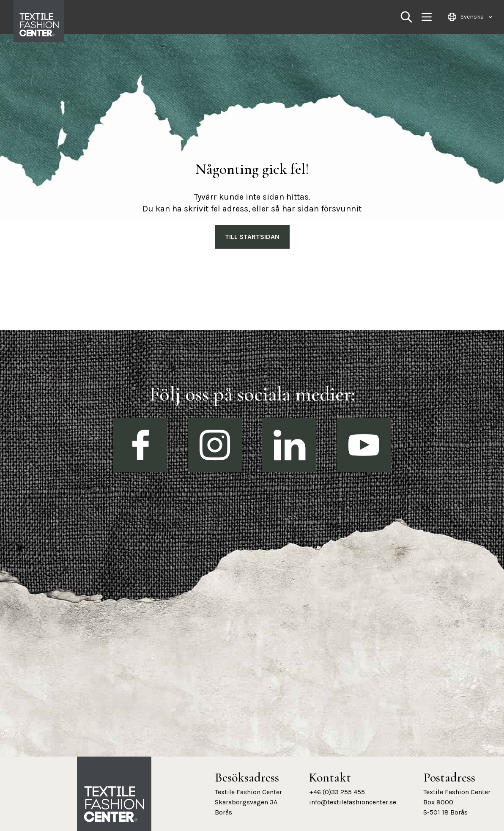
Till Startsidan (252, 237)
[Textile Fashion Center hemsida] (114, 804)
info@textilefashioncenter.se (353, 802)
